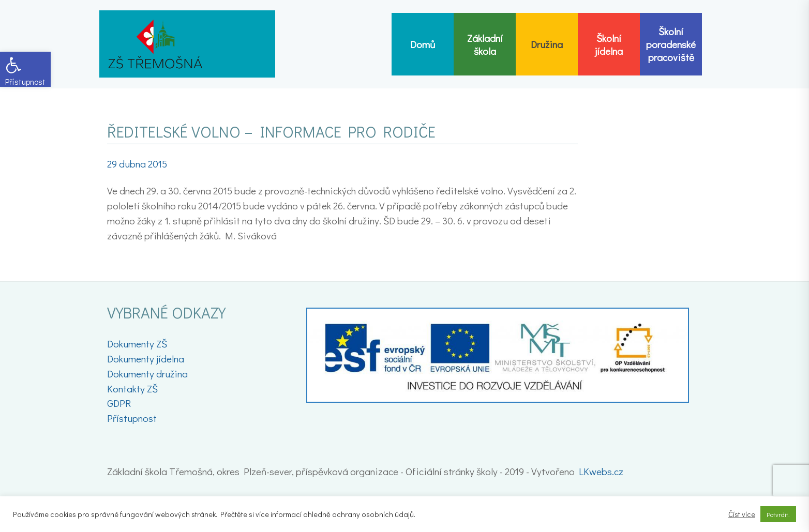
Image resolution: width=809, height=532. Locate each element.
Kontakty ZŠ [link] (132, 389)
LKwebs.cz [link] (601, 471)
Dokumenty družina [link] (147, 374)
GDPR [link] (119, 403)
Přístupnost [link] (132, 418)
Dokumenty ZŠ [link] (137, 344)
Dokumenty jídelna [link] (146, 359)
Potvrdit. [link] (778, 514)
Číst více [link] (742, 514)
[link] (25, 69)
